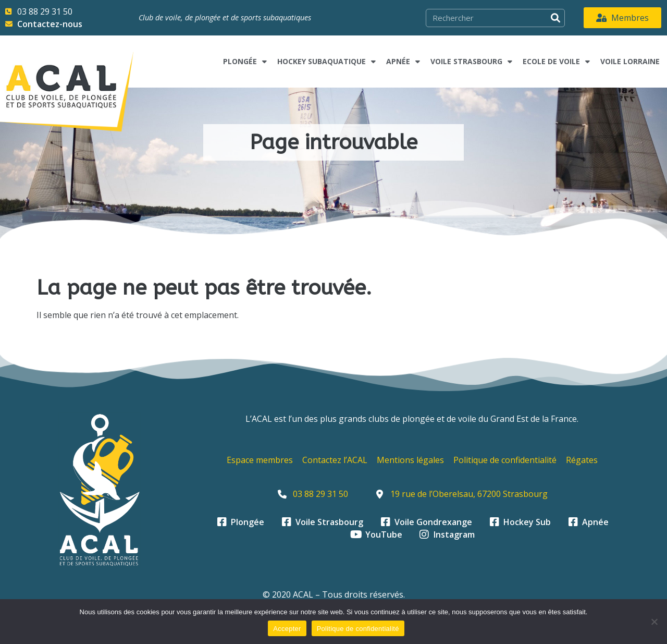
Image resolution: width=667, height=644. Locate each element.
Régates (582, 460)
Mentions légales (410, 460)
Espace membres (260, 460)
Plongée (245, 62)
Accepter (287, 629)
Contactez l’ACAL (335, 460)
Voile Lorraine (630, 61)
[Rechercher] (555, 18)
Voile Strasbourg (471, 62)
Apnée (403, 62)
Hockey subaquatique (326, 62)
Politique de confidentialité (505, 460)
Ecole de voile (556, 62)
